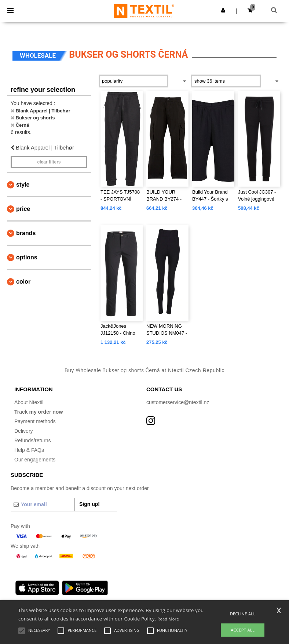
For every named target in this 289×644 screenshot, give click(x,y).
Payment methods (35, 421)
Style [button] (23, 185)
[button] (223, 10)
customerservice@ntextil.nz (178, 402)
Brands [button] (26, 233)
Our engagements (35, 460)
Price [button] (23, 209)
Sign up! (89, 504)
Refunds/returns (33, 440)
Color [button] (23, 282)
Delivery (24, 431)
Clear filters (49, 162)
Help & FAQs (29, 450)
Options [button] (27, 257)
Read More (168, 619)
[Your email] (43, 504)
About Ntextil (29, 402)
